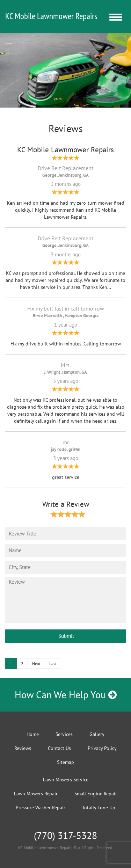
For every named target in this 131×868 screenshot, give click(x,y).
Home (33, 734)
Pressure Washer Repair (41, 808)
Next (36, 663)
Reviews (23, 748)
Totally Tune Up (99, 808)
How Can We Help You (66, 695)
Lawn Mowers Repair (36, 794)
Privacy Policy (102, 748)
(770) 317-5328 (65, 835)
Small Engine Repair (96, 794)
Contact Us (59, 748)
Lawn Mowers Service (66, 780)
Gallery (97, 734)
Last (53, 663)
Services (64, 734)
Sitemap (65, 762)
